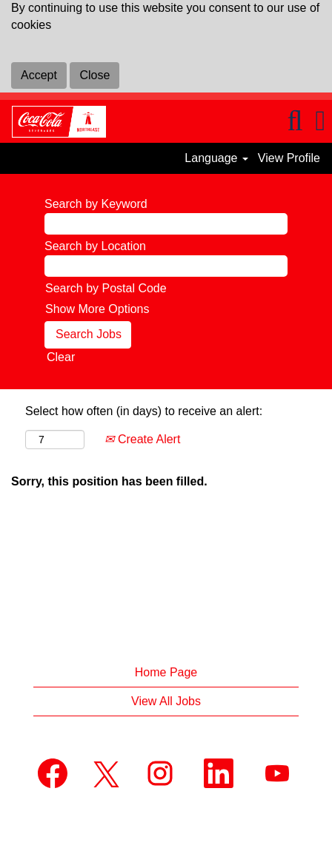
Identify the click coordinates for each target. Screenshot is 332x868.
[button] (321, 121)
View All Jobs (166, 701)
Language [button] (216, 158)
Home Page (166, 672)
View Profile (289, 158)
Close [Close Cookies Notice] (94, 75)
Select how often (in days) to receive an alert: (144, 411)
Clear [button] (61, 357)
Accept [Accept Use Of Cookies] (39, 75)
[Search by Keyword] (166, 224)
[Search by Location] (166, 266)
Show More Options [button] (97, 309)
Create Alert (142, 439)
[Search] (295, 121)
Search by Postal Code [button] (106, 288)
